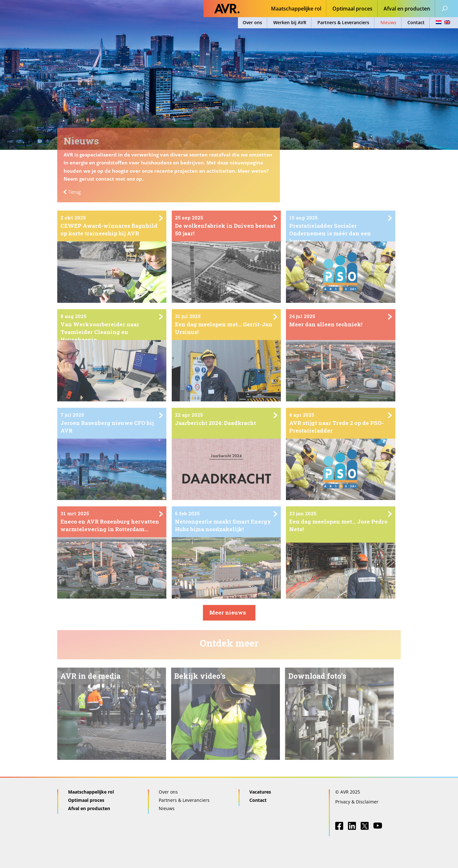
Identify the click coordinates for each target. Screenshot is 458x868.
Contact (416, 22)
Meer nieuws (228, 612)
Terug (75, 192)
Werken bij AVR (290, 22)
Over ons (252, 22)
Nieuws (388, 22)
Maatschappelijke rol (296, 9)
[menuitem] (441, 23)
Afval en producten (407, 9)
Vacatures (260, 792)
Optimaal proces (352, 9)
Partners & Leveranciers (343, 22)
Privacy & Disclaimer (357, 802)
